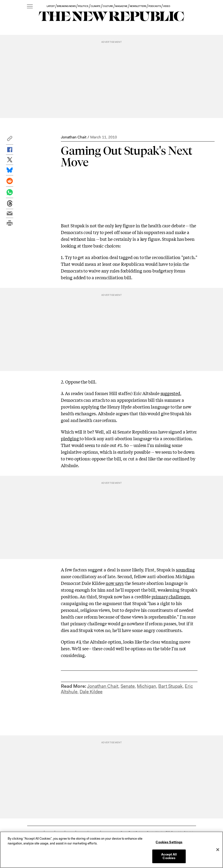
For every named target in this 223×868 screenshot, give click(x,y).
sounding (185, 570)
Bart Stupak (170, 686)
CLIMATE (96, 6)
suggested (170, 393)
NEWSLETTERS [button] (138, 6)
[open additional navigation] (30, 7)
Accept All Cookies (169, 856)
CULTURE (108, 6)
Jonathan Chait (74, 137)
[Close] (218, 850)
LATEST (51, 6)
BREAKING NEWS (66, 6)
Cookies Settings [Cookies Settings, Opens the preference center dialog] (169, 842)
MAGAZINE (121, 6)
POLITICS (83, 6)
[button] (10, 140)
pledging (70, 438)
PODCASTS (155, 6)
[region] (111, 850)
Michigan (147, 686)
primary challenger (171, 596)
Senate (128, 686)
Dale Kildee (91, 692)
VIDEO (167, 6)
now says (115, 583)
